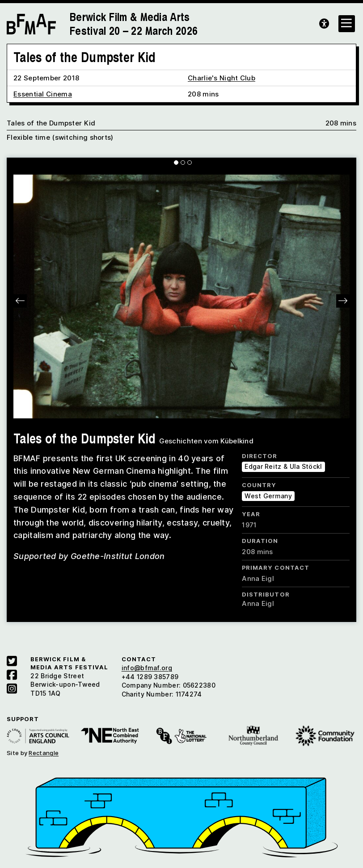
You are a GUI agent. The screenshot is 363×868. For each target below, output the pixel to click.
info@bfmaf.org (147, 668)
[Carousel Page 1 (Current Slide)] (176, 163)
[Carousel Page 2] (183, 163)
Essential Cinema (43, 94)
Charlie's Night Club (222, 78)
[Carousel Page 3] (190, 163)
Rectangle (44, 753)
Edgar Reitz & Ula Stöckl (283, 466)
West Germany (268, 496)
